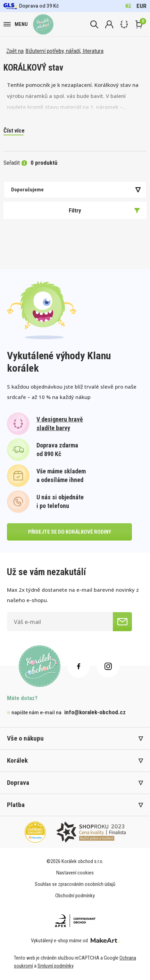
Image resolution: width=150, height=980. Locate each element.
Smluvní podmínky (56, 966)
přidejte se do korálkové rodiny (70, 532)
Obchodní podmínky (75, 896)
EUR (141, 6)
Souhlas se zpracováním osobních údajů (75, 884)
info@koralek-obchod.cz (95, 712)
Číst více (14, 130)
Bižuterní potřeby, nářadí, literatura (64, 51)
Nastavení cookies (75, 873)
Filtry (104, 210)
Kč (128, 6)
